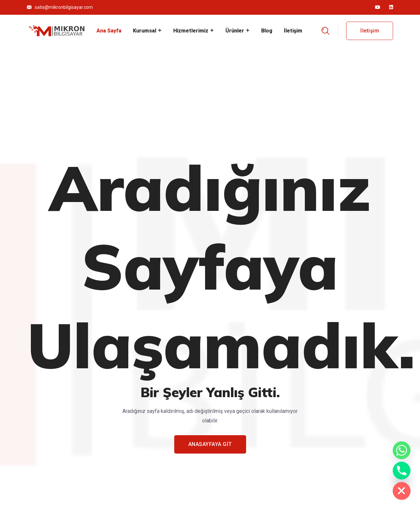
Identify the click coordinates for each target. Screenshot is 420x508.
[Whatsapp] (402, 450)
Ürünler (235, 31)
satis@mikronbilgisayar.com (64, 7)
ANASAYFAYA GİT (210, 444)
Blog (267, 31)
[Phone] (402, 471)
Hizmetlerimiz (191, 31)
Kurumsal (145, 31)
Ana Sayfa (109, 31)
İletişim (293, 31)
